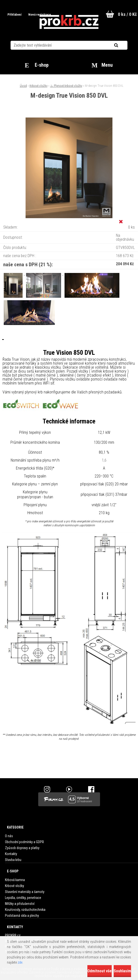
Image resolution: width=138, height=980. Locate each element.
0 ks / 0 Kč (127, 14)
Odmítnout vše (100, 971)
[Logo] (69, 22)
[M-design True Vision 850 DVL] (69, 119)
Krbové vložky (38, 86)
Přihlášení (14, 15)
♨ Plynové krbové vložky (66, 86)
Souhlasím (122, 971)
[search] (122, 45)
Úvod (23, 86)
